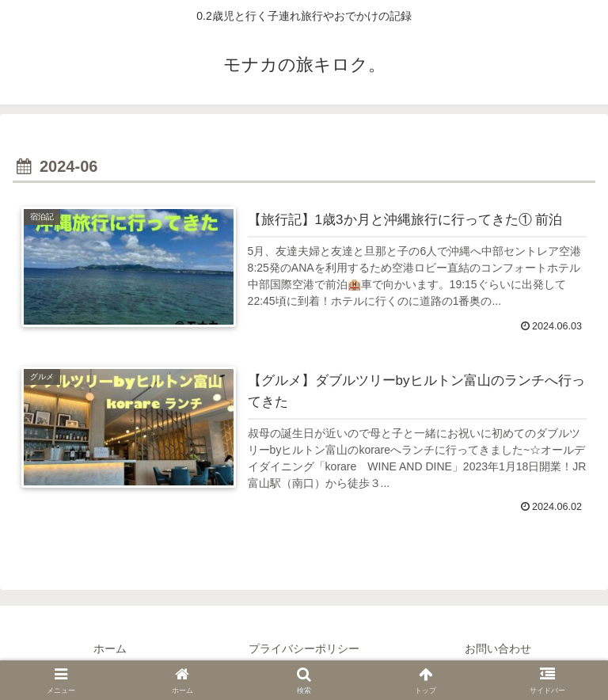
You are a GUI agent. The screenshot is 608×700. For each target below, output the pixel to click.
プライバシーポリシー (304, 649)
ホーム (110, 649)
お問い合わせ (498, 649)
